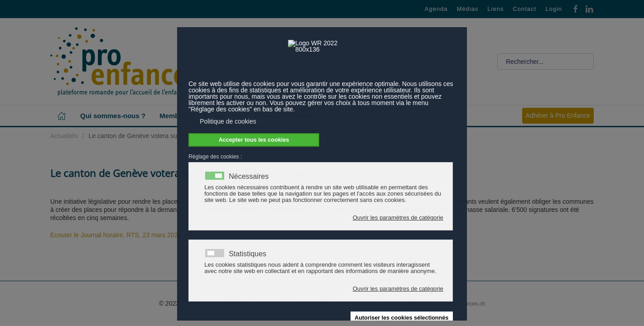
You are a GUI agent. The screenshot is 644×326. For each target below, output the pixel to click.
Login (554, 9)
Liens (495, 9)
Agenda (436, 9)
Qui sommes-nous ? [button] (113, 116)
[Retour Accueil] (118, 62)
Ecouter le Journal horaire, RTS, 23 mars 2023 (116, 235)
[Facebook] (576, 8)
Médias (467, 9)
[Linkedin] (589, 8)
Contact (524, 9)
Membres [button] (174, 116)
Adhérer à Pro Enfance (558, 115)
